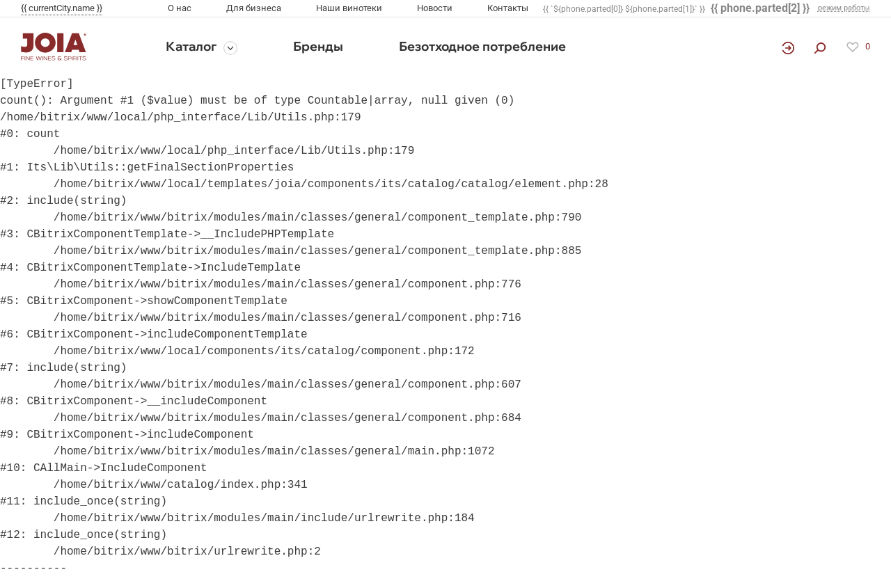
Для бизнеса (254, 8)
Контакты (508, 8)
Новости (435, 8)
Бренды (318, 46)
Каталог (191, 46)
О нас (180, 8)
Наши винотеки (349, 8)
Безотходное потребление (482, 46)
